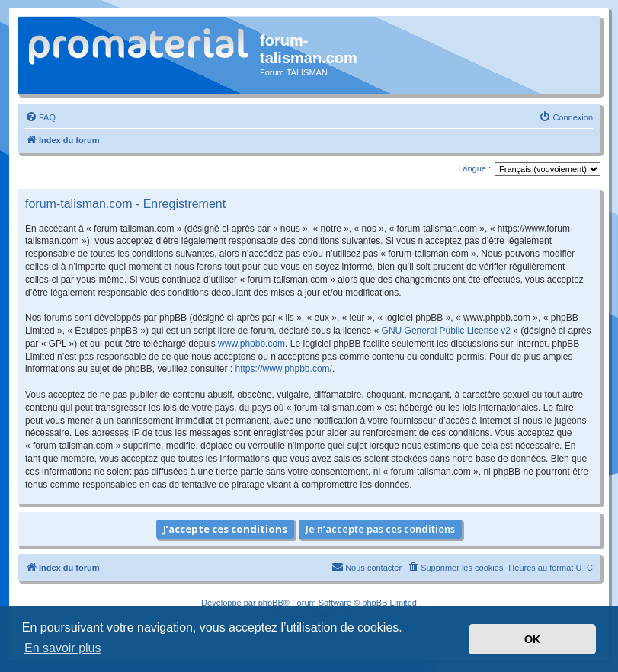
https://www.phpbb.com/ (283, 369)
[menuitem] (40, 117)
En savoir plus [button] (63, 648)
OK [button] (533, 639)
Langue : (474, 168)
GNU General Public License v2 (446, 331)
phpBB (271, 603)
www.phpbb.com (251, 344)
